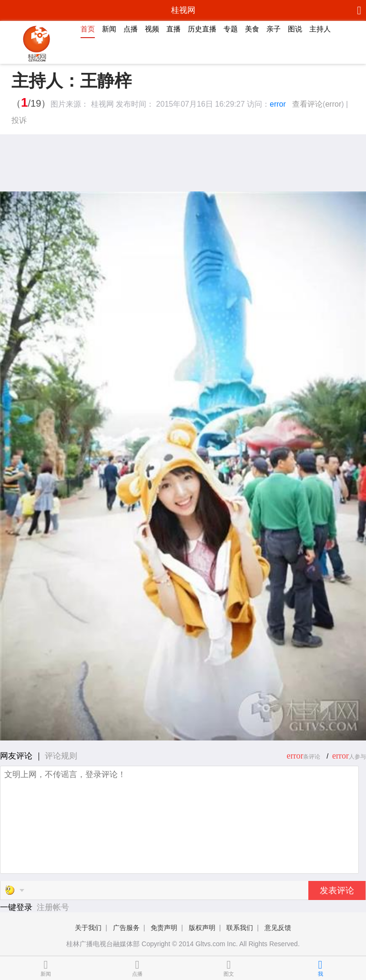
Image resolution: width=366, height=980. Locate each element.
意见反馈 (278, 928)
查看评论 (307, 104)
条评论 (312, 757)
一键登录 (17, 907)
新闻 (109, 29)
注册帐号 (53, 907)
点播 (131, 29)
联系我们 (240, 928)
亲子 (274, 29)
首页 (88, 29)
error (278, 104)
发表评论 (337, 890)
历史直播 (202, 29)
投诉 (19, 120)
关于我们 (88, 928)
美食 (252, 29)
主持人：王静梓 (71, 81)
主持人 (320, 29)
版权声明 (202, 928)
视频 (152, 29)
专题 (231, 29)
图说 (295, 29)
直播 (173, 29)
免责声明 (164, 928)
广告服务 (126, 928)
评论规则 (61, 756)
